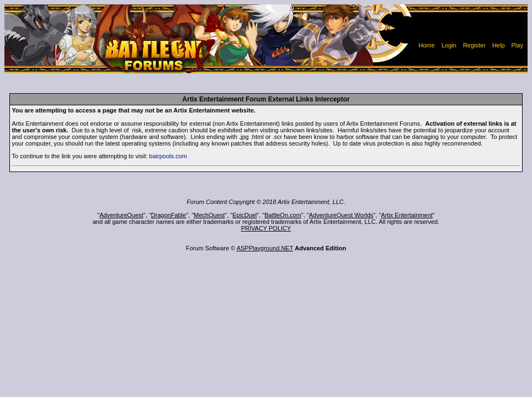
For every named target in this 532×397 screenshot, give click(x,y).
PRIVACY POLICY (266, 228)
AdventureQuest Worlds (341, 215)
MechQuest (209, 215)
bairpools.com (168, 156)
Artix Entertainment (407, 215)
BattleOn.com (283, 215)
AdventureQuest (121, 215)
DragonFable (169, 215)
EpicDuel (244, 215)
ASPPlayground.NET (265, 248)
